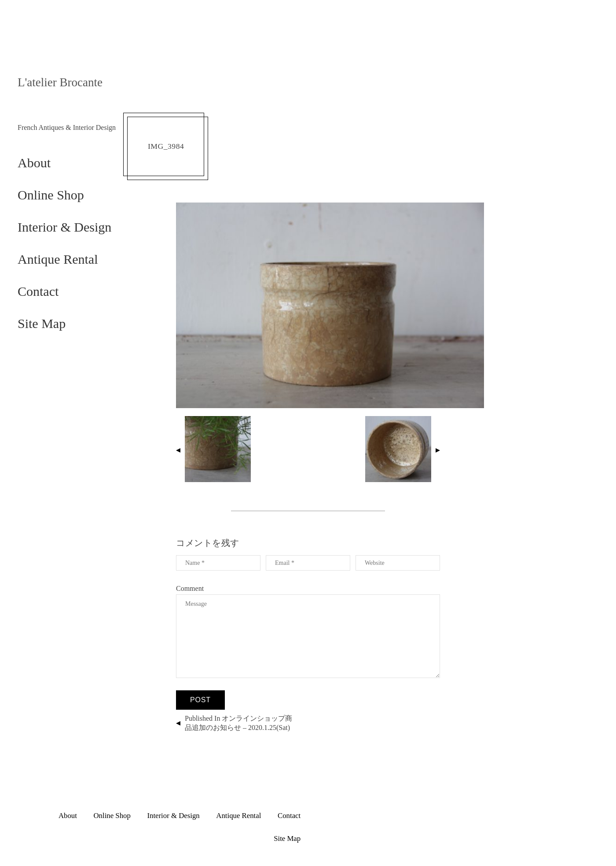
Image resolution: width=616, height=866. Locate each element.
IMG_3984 (166, 146)
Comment (190, 588)
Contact (38, 291)
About (34, 163)
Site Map (42, 323)
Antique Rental (58, 259)
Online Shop (51, 195)
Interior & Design (64, 227)
